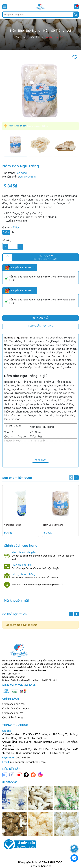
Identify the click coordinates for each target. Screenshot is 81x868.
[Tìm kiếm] (76, 15)
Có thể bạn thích (14, 614)
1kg (14, 232)
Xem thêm (41, 460)
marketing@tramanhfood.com (28, 762)
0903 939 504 (31, 578)
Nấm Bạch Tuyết (12, 525)
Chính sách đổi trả (13, 713)
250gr (6, 232)
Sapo (49, 866)
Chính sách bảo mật (14, 704)
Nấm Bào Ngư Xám (53, 525)
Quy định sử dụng (12, 717)
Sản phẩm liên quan (17, 478)
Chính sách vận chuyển (16, 708)
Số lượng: (7, 240)
